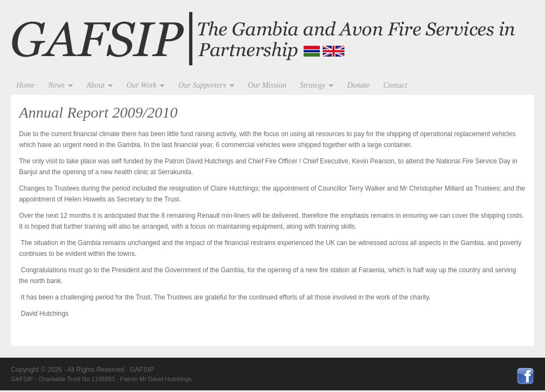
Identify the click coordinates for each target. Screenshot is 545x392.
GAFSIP (272, 39)
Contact (395, 85)
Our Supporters (204, 86)
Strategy (314, 86)
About (97, 86)
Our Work (143, 86)
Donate (358, 85)
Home (25, 85)
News (57, 86)
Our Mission (267, 85)
